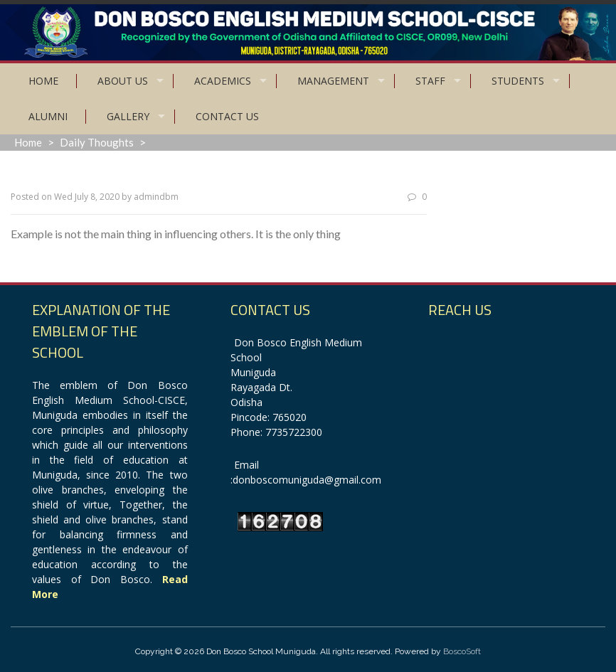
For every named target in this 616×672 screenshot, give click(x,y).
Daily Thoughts (97, 142)
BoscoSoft (462, 651)
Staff (430, 81)
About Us (123, 81)
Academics (223, 81)
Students (518, 81)
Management (333, 81)
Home (43, 81)
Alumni (48, 116)
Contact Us (227, 116)
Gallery (128, 116)
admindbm (156, 197)
